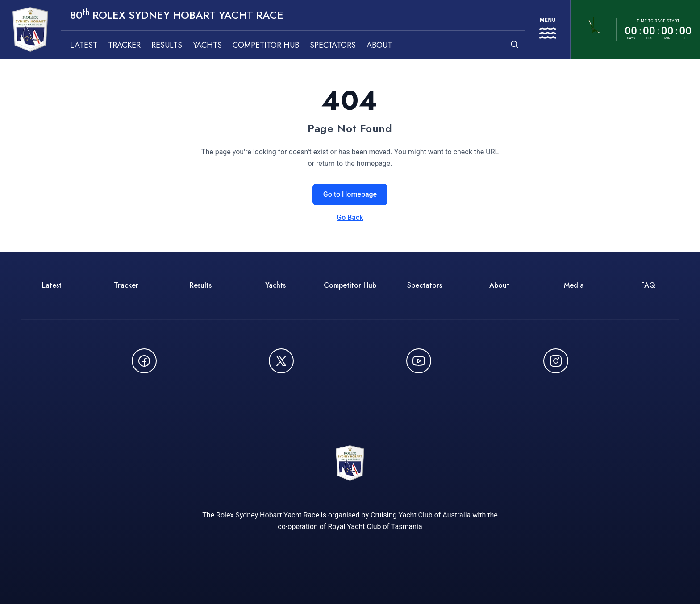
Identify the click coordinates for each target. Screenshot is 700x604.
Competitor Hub (266, 45)
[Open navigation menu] (548, 29)
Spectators (333, 45)
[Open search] (515, 44)
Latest (84, 45)
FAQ (648, 285)
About (379, 45)
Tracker (124, 45)
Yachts (207, 45)
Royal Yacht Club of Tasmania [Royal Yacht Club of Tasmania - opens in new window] (375, 527)
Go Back (350, 217)
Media (574, 285)
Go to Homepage (350, 194)
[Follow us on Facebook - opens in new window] (144, 361)
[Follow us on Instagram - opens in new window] (556, 361)
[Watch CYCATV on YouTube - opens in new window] (419, 361)
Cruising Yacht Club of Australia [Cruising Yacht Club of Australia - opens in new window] (421, 515)
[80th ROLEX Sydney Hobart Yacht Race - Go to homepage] (30, 29)
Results (167, 45)
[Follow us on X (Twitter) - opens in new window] (281, 361)
